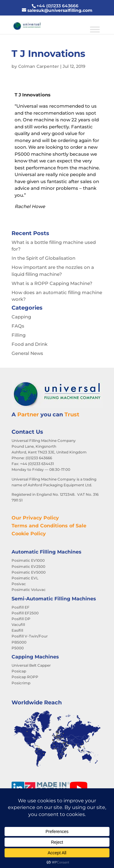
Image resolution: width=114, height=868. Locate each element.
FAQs (18, 326)
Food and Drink (29, 344)
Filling (19, 335)
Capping (21, 317)
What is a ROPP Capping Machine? (52, 283)
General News (27, 353)
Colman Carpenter (39, 66)
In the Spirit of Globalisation (43, 258)
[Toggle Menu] (95, 29)
